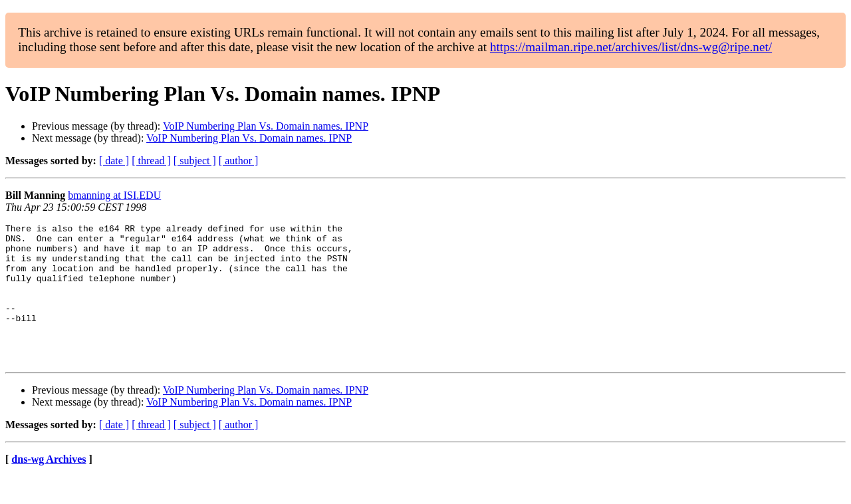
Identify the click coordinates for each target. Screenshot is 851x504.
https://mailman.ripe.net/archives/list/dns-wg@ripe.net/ (631, 47)
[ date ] (114, 161)
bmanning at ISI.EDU (114, 195)
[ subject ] (195, 161)
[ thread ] (151, 161)
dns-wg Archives (49, 487)
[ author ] (239, 161)
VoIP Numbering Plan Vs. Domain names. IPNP (266, 126)
